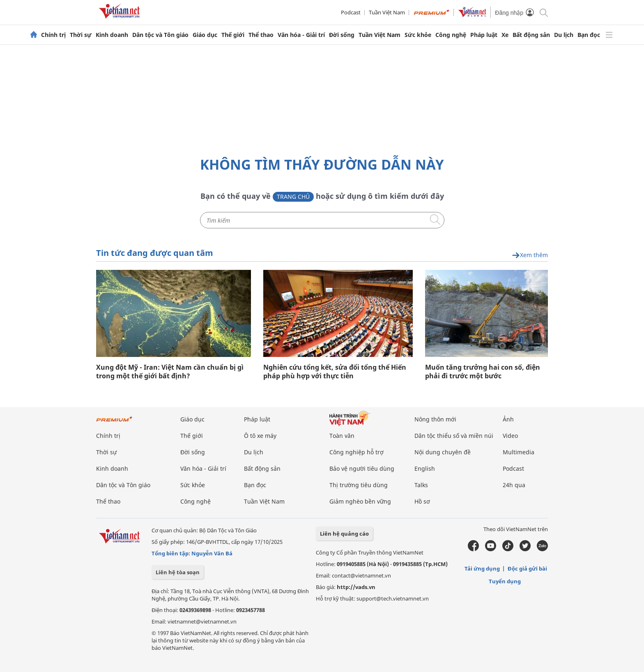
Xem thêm (530, 255)
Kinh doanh (112, 35)
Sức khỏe (418, 35)
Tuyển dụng (505, 581)
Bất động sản (531, 35)
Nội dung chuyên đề (443, 452)
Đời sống (342, 35)
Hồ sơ (422, 501)
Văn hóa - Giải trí (301, 35)
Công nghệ (451, 35)
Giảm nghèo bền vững (360, 501)
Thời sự (81, 35)
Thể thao (261, 35)
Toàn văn (342, 436)
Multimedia (519, 452)
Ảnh (508, 419)
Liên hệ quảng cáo (344, 534)
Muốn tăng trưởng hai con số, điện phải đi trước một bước (483, 372)
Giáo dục (205, 35)
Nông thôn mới (435, 419)
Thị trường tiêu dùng (359, 485)
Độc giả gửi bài (527, 568)
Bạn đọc (589, 35)
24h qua (514, 485)
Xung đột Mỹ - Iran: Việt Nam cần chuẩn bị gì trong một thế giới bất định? (170, 372)
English (425, 468)
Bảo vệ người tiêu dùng (362, 468)
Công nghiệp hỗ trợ (356, 452)
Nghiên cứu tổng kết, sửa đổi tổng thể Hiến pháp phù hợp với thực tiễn (335, 372)
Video (510, 436)
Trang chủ (293, 197)
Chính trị (53, 35)
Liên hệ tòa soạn (178, 572)
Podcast (351, 12)
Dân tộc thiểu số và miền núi (454, 436)
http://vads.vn (356, 587)
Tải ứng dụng (482, 568)
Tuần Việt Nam (387, 12)
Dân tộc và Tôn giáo (160, 35)
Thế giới (233, 35)
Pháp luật (484, 35)
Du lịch (564, 35)
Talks (421, 485)
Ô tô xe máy (260, 436)
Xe (505, 35)
